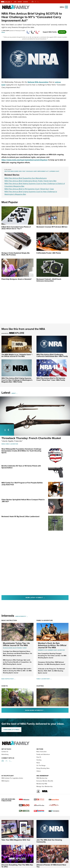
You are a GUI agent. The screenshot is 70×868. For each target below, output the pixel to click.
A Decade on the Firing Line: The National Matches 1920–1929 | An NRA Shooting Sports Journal (51, 671)
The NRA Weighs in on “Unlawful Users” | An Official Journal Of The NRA (17, 356)
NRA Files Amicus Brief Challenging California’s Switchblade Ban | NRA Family (52, 356)
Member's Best (53, 650)
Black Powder (17, 648)
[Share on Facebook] (29, 31)
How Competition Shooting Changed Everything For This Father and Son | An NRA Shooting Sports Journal (52, 656)
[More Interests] (26, 616)
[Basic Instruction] (14, 679)
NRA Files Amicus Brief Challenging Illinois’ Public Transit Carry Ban (30, 181)
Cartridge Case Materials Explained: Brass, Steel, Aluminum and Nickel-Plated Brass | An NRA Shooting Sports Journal (17, 653)
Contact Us (5, 763)
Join (15, 2)
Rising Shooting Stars (43, 779)
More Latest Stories (43, 597)
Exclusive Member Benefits (45, 792)
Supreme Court (54, 171)
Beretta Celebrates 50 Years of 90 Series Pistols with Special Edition (21, 467)
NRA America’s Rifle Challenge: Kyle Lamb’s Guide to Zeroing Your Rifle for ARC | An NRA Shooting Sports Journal (17, 671)
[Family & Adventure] (50, 679)
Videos (39, 782)
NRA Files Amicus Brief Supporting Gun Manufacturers (26, 178)
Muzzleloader (8, 648)
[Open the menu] (66, 7)
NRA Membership (42, 789)
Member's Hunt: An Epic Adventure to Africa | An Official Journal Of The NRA (52, 645)
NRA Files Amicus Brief (11, 171)
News (3, 32)
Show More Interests (46, 710)
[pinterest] (38, 31)
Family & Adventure (12, 444)
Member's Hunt (43, 650)
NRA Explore (5, 792)
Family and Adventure (43, 766)
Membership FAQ (42, 795)
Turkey (25, 648)
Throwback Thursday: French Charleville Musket (31, 438)
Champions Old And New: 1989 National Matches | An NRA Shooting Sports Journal (52, 663)
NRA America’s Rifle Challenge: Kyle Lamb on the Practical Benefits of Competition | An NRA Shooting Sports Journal (17, 662)
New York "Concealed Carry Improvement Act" (34, 171)
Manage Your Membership (44, 798)
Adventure (61, 650)
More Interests (20, 616)
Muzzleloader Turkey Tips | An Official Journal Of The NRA (16, 644)
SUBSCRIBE (11, 730)
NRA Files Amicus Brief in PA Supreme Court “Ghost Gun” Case (29, 189)
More (13, 393)
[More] (16, 393)
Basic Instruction (9, 620)
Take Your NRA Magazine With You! (16, 851)
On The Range (41, 777)
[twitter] (33, 31)
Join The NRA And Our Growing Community (49, 852)
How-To (5, 686)
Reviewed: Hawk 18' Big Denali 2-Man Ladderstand (20, 517)
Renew (20, 2)
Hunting (40, 686)
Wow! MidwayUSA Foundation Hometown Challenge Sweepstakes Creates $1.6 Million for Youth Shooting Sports (21, 451)
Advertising (5, 766)
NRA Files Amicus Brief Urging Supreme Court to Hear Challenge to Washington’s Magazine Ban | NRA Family (17, 380)
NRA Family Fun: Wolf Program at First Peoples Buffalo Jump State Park (22, 484)
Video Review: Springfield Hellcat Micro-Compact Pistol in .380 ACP (23, 501)
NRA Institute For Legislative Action (12, 789)
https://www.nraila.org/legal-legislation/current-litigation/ (25, 160)
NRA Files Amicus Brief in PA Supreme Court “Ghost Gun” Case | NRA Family (51, 379)
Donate (26, 2)
